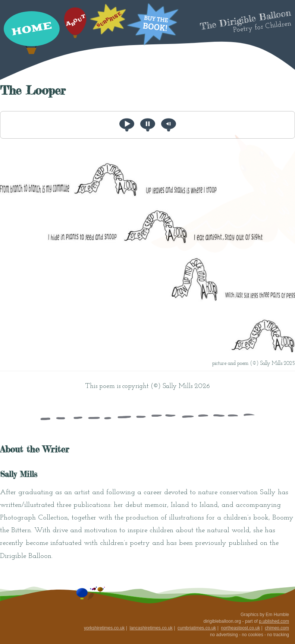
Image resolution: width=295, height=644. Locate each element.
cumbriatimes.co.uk (197, 628)
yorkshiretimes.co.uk (104, 628)
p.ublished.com (274, 621)
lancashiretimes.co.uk (151, 628)
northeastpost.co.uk (240, 628)
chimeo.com (277, 628)
